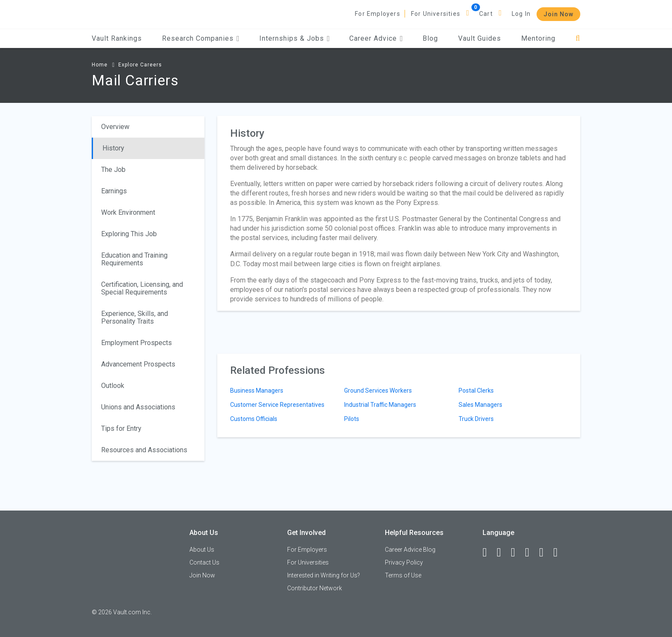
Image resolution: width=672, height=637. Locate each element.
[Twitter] (517, 553)
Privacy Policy (404, 562)
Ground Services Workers (378, 391)
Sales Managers (480, 405)
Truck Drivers (476, 419)
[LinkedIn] (503, 553)
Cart (486, 14)
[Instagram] (531, 553)
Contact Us (204, 562)
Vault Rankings (117, 38)
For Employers (378, 14)
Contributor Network (315, 588)
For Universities (436, 14)
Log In (521, 14)
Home (100, 65)
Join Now (558, 14)
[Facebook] (489, 553)
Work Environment (128, 212)
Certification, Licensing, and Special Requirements (142, 288)
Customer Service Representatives (277, 405)
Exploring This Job (129, 234)
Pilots (352, 419)
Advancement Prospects (138, 364)
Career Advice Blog (410, 550)
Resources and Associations (144, 450)
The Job (113, 170)
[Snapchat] (559, 553)
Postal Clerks (476, 391)
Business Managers (257, 391)
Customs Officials (254, 419)
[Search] (578, 38)
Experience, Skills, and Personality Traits (135, 317)
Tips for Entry (121, 428)
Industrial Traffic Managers (380, 405)
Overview (115, 127)
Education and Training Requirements (134, 259)
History (113, 148)
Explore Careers (140, 65)
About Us (202, 550)
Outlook (113, 386)
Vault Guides (480, 38)
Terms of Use (403, 575)
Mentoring (538, 38)
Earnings (114, 191)
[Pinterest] (545, 553)
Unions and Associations (138, 407)
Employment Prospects (136, 343)
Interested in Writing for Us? (324, 575)
